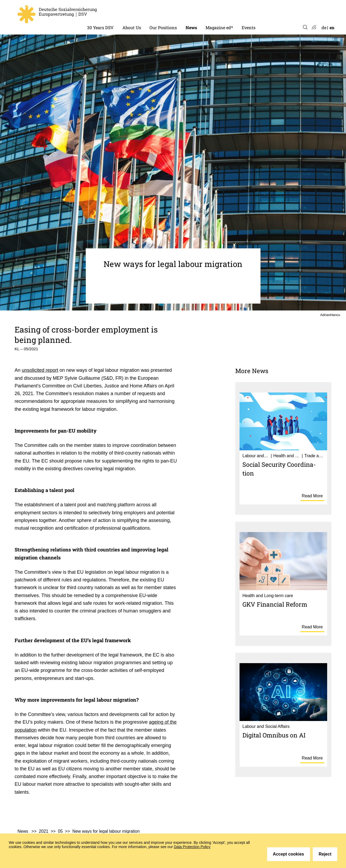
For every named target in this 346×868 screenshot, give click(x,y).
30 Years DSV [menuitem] (100, 27)
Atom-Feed (314, 28)
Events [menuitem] (249, 27)
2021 (44, 831)
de (324, 27)
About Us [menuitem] (132, 27)
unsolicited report (40, 370)
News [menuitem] (191, 27)
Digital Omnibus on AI (274, 735)
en (332, 27)
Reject (325, 854)
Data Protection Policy (192, 847)
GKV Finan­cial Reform (275, 604)
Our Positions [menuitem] (163, 27)
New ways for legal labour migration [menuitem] (106, 831)
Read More (312, 496)
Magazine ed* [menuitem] (219, 27)
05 (60, 831)
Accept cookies (289, 854)
